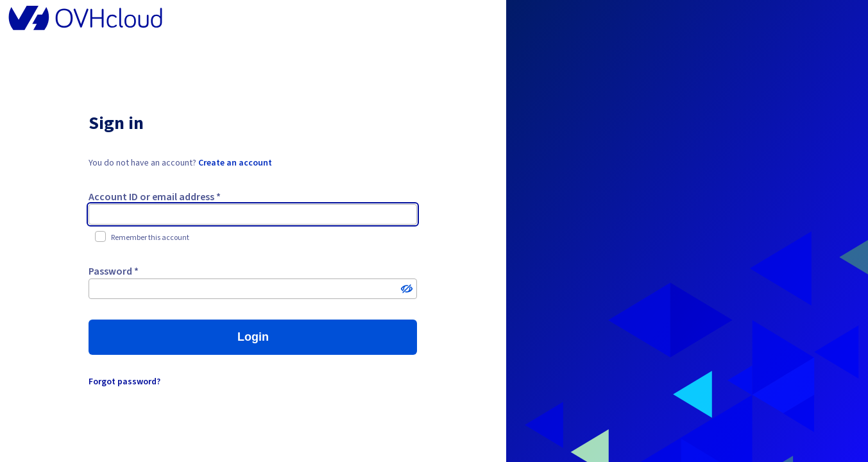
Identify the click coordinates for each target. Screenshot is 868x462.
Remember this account (142, 238)
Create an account (235, 163)
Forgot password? (124, 382)
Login (253, 337)
